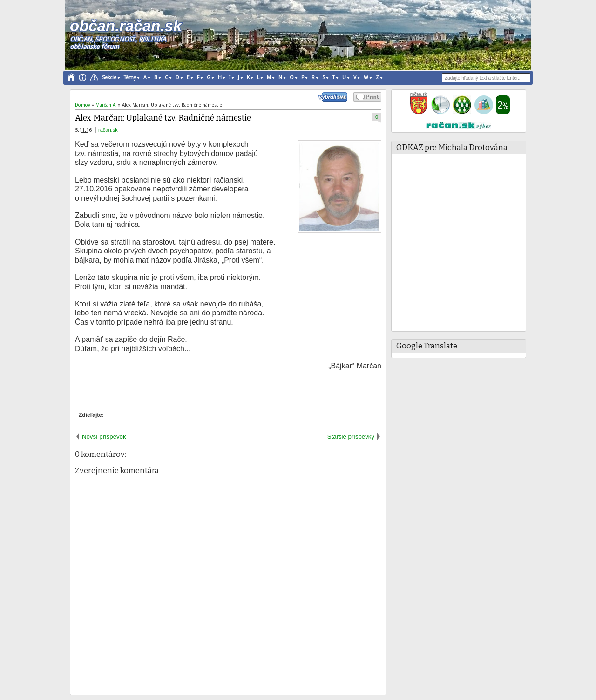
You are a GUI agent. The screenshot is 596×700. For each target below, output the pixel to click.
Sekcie (109, 78)
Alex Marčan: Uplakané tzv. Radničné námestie (163, 118)
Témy (130, 78)
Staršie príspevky (351, 437)
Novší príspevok (104, 437)
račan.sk (108, 130)
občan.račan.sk (126, 26)
